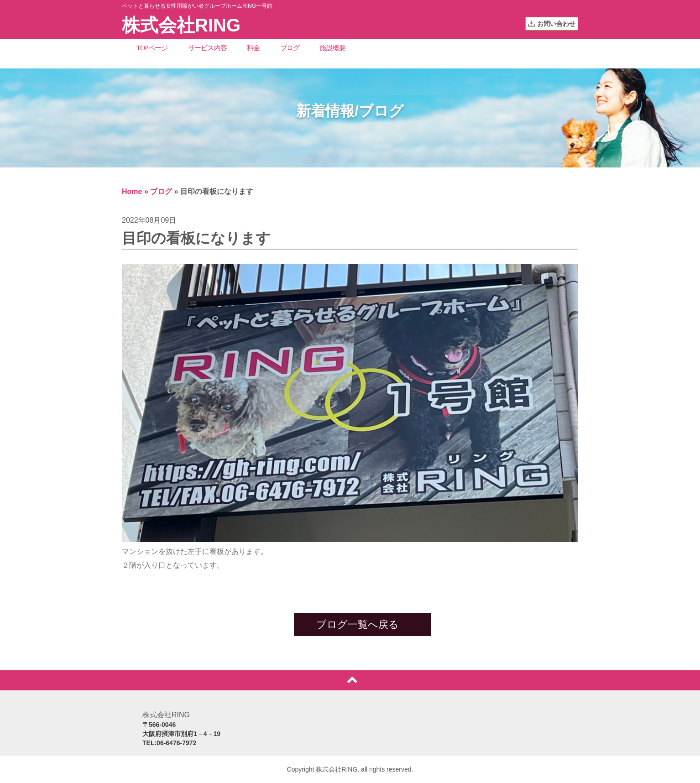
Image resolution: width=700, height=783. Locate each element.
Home (132, 191)
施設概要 (332, 48)
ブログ (290, 48)
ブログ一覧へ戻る (358, 624)
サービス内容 (208, 48)
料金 (253, 48)
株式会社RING (181, 25)
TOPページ (152, 48)
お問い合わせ (556, 24)
